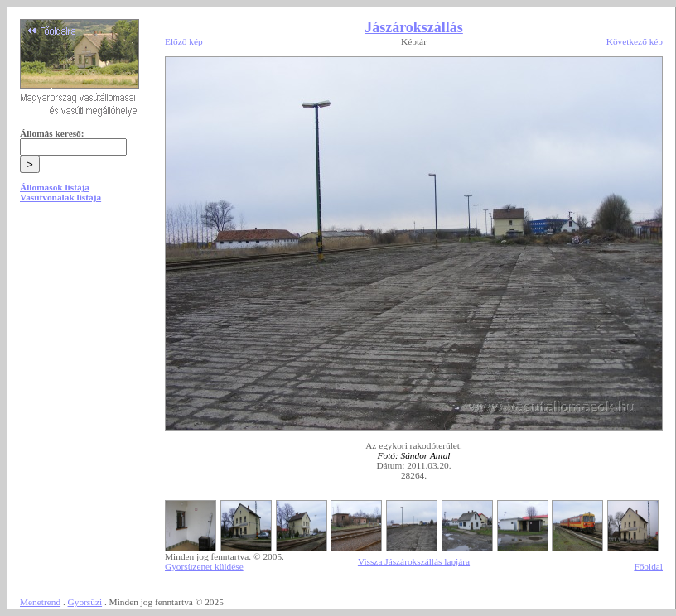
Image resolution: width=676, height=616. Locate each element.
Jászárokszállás (414, 27)
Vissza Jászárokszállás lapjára (414, 561)
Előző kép (184, 41)
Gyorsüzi (85, 602)
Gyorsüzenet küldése (204, 566)
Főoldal (648, 566)
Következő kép (635, 41)
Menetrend (40, 602)
